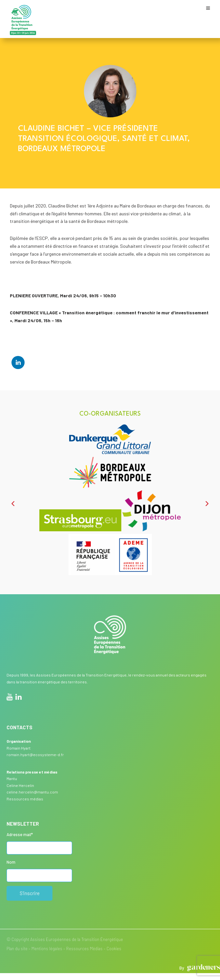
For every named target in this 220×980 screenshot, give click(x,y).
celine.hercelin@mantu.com (32, 792)
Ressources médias (25, 799)
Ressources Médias (84, 949)
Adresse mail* (20, 834)
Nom (11, 862)
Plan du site (17, 949)
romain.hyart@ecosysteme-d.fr (35, 755)
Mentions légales (47, 949)
